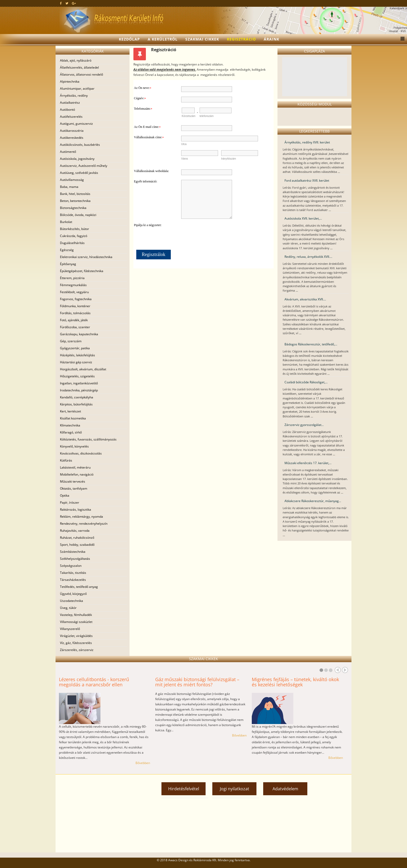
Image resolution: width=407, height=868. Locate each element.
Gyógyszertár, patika (75, 348)
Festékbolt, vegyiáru (74, 292)
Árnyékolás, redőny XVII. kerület (307, 142)
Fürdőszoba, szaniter (75, 327)
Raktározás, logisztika (76, 509)
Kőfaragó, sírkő (71, 432)
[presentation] (226, 234)
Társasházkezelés (73, 580)
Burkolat (66, 222)
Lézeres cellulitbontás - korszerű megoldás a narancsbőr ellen (94, 682)
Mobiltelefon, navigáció (77, 474)
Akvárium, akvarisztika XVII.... (305, 299)
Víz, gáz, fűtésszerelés (76, 643)
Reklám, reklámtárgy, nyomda (82, 517)
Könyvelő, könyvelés (74, 446)
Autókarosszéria (72, 131)
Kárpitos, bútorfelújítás (76, 404)
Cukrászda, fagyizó (74, 236)
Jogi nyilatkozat (235, 789)
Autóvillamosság (72, 180)
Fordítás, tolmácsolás (75, 313)
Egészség (67, 250)
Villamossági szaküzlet (76, 622)
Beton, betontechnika (75, 201)
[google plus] (74, 3)
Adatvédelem (285, 789)
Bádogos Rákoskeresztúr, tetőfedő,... (311, 344)
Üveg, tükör (68, 608)
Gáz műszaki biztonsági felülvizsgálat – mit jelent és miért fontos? (197, 682)
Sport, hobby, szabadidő (77, 545)
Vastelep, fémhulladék (76, 615)
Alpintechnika (70, 81)
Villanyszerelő (70, 629)
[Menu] (401, 39)
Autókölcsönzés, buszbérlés (80, 145)
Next (345, 670)
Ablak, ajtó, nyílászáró (76, 60)
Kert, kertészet (70, 411)
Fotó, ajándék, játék (74, 320)
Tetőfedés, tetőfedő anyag (79, 587)
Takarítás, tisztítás (73, 573)
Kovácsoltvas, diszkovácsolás (81, 453)
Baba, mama (69, 187)
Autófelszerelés (71, 117)
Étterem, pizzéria (72, 278)
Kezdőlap (129, 39)
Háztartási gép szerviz (76, 362)
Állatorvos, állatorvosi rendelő (82, 74)
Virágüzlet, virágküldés (76, 636)
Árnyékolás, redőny (74, 96)
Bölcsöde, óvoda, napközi (78, 215)
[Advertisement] (102, 813)
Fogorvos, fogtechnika (76, 299)
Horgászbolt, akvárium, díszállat (83, 369)
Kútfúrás (66, 460)
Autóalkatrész (70, 103)
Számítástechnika (73, 552)
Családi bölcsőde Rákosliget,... (306, 382)
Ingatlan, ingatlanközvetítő (79, 383)
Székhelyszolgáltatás (75, 559)
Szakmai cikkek (202, 39)
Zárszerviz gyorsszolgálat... (304, 425)
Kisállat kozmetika (73, 418)
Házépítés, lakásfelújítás (77, 355)
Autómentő (68, 152)
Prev (338, 670)
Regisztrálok (154, 254)
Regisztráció (241, 39)
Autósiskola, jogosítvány (77, 159)
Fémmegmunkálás (73, 285)
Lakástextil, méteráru (75, 467)
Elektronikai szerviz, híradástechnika (86, 257)
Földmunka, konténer (75, 306)
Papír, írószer (70, 502)
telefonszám (207, 116)
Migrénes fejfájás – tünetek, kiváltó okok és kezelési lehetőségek (295, 682)
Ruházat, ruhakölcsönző (77, 538)
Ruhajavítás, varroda (75, 531)
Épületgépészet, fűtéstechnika (82, 271)
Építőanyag (68, 264)
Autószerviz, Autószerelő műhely (84, 166)
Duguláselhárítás (72, 243)
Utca (184, 144)
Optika (65, 495)
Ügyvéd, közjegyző (73, 594)
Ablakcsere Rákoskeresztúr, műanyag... (313, 501)
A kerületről (163, 39)
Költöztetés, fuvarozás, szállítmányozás (88, 439)
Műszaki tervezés (73, 481)
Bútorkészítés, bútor (74, 229)
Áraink (272, 39)
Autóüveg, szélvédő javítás (79, 173)
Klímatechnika (70, 425)
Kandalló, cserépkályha (77, 397)
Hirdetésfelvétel (184, 789)
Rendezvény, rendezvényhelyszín (84, 524)
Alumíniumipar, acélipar (77, 88)
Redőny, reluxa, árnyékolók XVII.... (308, 257)
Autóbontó (67, 110)
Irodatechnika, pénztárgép (79, 390)
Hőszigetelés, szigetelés (77, 376)
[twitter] (67, 3)
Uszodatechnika (72, 601)
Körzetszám (189, 116)
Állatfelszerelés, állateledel (79, 67)
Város (185, 159)
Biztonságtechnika (73, 208)
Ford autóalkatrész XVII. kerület (307, 180)
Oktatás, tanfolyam (74, 488)
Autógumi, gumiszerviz (76, 124)
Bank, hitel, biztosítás (75, 194)
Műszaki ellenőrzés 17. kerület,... (308, 463)
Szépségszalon (71, 566)
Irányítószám (229, 159)
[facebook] (61, 3)
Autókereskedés (72, 138)
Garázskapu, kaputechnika (79, 334)
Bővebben (143, 763)
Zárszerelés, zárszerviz (77, 650)
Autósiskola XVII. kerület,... (303, 218)
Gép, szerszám (71, 341)
